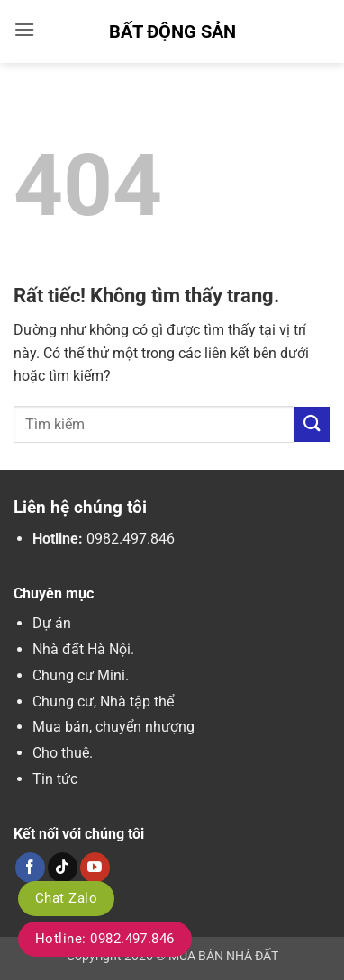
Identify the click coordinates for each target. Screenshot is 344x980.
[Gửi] (312, 424)
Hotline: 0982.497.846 (105, 939)
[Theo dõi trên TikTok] (63, 868)
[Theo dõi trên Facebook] (30, 868)
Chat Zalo (66, 898)
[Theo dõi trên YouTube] (95, 868)
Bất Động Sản (172, 31)
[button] (24, 29)
